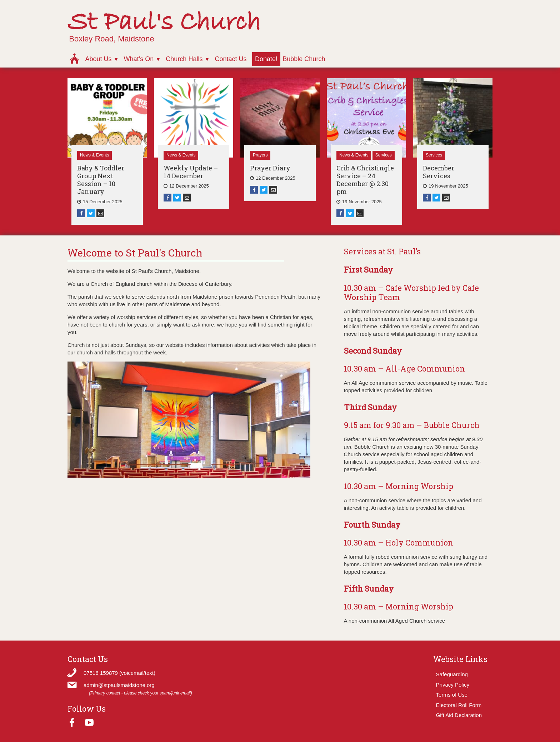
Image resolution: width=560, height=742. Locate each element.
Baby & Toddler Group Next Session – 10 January (101, 180)
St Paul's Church (164, 23)
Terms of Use (452, 695)
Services (384, 155)
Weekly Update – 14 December (191, 172)
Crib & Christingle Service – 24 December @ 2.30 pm (365, 180)
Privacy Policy (453, 685)
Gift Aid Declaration (459, 715)
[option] (107, 151)
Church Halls (184, 59)
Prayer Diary (270, 168)
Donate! (266, 59)
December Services (439, 172)
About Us (98, 59)
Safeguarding (452, 674)
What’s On (139, 59)
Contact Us (231, 59)
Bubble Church (304, 59)
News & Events (94, 155)
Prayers (260, 155)
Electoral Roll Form (459, 705)
